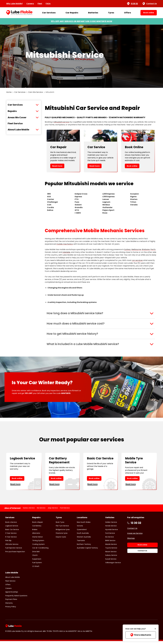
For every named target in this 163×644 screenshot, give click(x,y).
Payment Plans (11, 602)
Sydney (127, 249)
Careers (30, 4)
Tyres (111, 13)
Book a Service (11, 525)
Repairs (12, 111)
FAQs (48, 4)
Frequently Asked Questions (16, 599)
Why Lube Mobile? (14, 4)
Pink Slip (8, 543)
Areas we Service (135, 536)
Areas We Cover (17, 117)
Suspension (37, 562)
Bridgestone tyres (63, 532)
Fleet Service (15, 123)
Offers (128, 13)
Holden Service (111, 525)
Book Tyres (60, 525)
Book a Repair (38, 525)
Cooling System (38, 547)
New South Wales (84, 525)
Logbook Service (12, 529)
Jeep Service (53, 511)
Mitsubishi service (62, 122)
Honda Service (111, 529)
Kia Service (41, 511)
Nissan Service (111, 554)
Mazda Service (111, 547)
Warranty (9, 606)
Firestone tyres (62, 536)
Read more (57, 166)
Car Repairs (72, 13)
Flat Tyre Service (62, 529)
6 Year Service (11, 540)
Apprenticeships (12, 595)
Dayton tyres (61, 540)
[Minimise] (155, 629)
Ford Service (65, 511)
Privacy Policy (11, 610)
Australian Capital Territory (87, 551)
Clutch (35, 558)
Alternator (36, 536)
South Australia (83, 536)
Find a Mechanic (141, 635)
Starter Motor (38, 540)
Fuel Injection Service (14, 551)
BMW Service (110, 543)
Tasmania (81, 543)
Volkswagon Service (113, 566)
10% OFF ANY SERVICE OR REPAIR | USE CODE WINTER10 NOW (81, 21)
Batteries (93, 13)
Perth (153, 249)
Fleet (40, 4)
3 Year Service (11, 536)
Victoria (80, 529)
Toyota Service (111, 551)
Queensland (82, 532)
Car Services (49, 13)
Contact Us (150, 4)
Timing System (38, 543)
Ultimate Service (12, 547)
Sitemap (131, 541)
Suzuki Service (111, 562)
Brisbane (146, 249)
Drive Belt (36, 554)
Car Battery (37, 529)
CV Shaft (36, 569)
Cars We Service (35, 92)
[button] (101, 314)
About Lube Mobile (18, 130)
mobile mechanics (65, 244)
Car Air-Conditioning (40, 551)
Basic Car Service (12, 532)
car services (137, 260)
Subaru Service (29, 511)
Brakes (35, 532)
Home (9, 92)
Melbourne (136, 249)
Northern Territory (84, 547)
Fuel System (37, 566)
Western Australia (84, 540)
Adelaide (66, 252)
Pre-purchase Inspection (15, 554)
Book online (132, 166)
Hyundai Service (112, 532)
